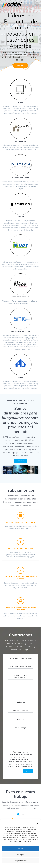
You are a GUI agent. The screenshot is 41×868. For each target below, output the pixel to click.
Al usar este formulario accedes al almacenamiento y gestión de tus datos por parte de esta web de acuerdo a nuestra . (20, 759)
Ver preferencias (20, 861)
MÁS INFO (21, 65)
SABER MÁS (20, 461)
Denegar (21, 855)
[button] (38, 823)
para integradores (20, 415)
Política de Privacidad (20, 766)
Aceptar (21, 849)
